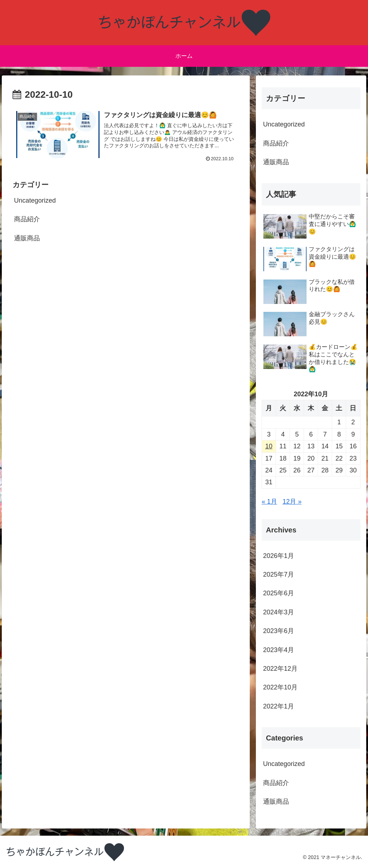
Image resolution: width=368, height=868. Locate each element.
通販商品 (30, 238)
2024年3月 (279, 612)
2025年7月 (279, 574)
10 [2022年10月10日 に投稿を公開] (269, 446)
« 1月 (269, 502)
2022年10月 (280, 687)
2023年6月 (279, 631)
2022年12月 (280, 669)
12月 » (292, 502)
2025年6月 (279, 593)
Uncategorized (35, 200)
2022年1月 (279, 706)
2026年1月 (279, 556)
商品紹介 (27, 219)
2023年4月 (279, 650)
